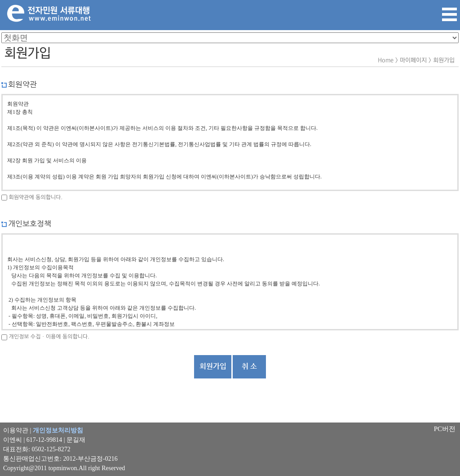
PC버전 (445, 429)
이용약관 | (43, 430)
